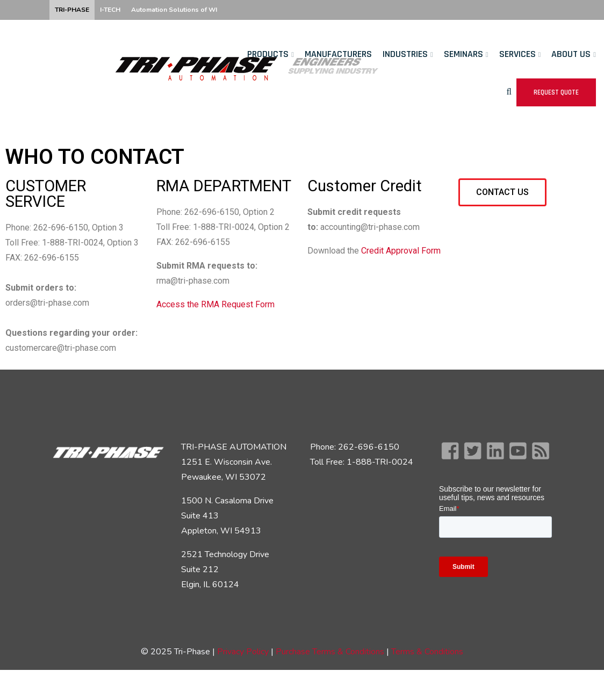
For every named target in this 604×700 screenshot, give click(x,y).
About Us (571, 54)
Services (517, 54)
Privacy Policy (243, 652)
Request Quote (556, 92)
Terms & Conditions (427, 652)
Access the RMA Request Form (215, 304)
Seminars (463, 54)
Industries (405, 54)
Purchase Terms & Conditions (331, 652)
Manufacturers (338, 54)
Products (268, 54)
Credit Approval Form (401, 251)
